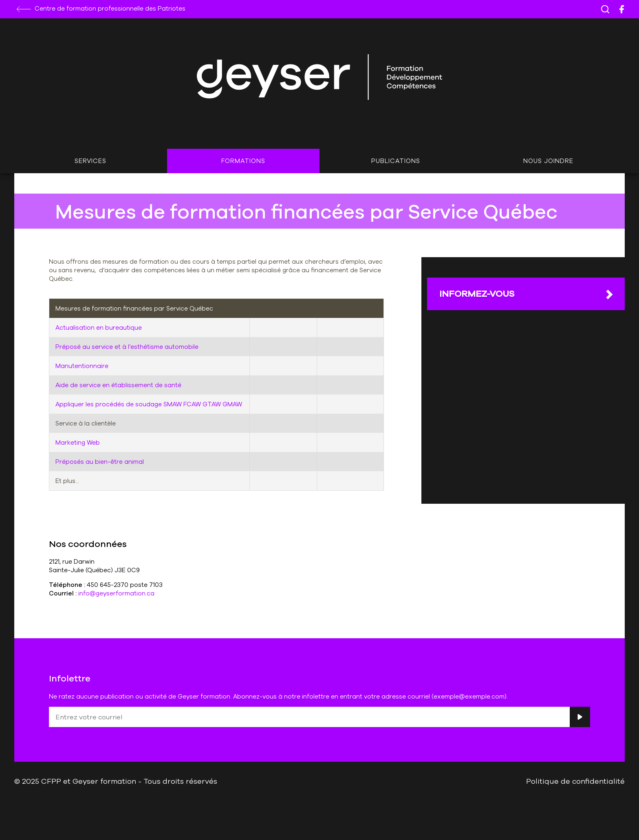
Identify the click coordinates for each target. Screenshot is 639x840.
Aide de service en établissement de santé (118, 385)
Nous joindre (548, 161)
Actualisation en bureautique (99, 327)
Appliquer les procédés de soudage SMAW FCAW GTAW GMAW (149, 404)
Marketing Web (78, 442)
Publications (396, 161)
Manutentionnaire (82, 366)
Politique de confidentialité (575, 781)
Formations (243, 161)
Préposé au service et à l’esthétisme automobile (127, 347)
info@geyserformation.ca (116, 593)
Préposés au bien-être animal (100, 462)
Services (90, 161)
